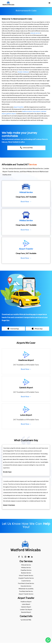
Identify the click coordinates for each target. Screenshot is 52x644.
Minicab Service (26, 565)
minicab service (35, 33)
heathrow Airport (26, 602)
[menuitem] (26, 565)
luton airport (37, 111)
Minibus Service (26, 567)
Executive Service (26, 586)
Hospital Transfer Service (26, 578)
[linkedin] (32, 557)
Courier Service (26, 581)
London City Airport (26, 609)
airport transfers (19, 107)
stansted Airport (26, 612)
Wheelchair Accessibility (26, 589)
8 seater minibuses (23, 72)
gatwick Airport (26, 607)
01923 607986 (26, 620)
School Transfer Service (26, 575)
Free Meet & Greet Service (26, 583)
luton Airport (26, 604)
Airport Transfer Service (26, 594)
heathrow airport (27, 111)
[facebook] (19, 557)
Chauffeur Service (26, 570)
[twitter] (22, 557)
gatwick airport (11, 114)
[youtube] (29, 557)
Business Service (26, 573)
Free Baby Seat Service (26, 591)
